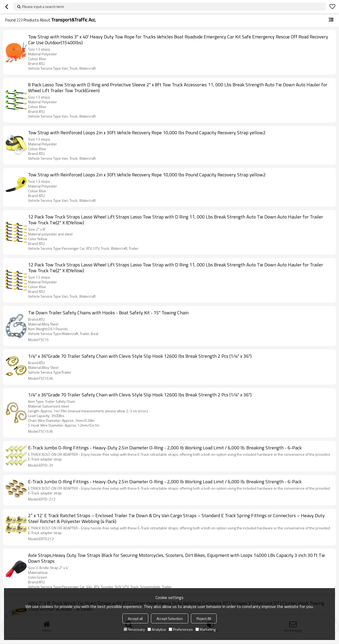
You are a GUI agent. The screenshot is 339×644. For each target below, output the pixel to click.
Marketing (206, 629)
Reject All (204, 618)
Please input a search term (43, 6)
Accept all (135, 618)
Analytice (157, 629)
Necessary (134, 629)
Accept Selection (170, 618)
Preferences (181, 629)
